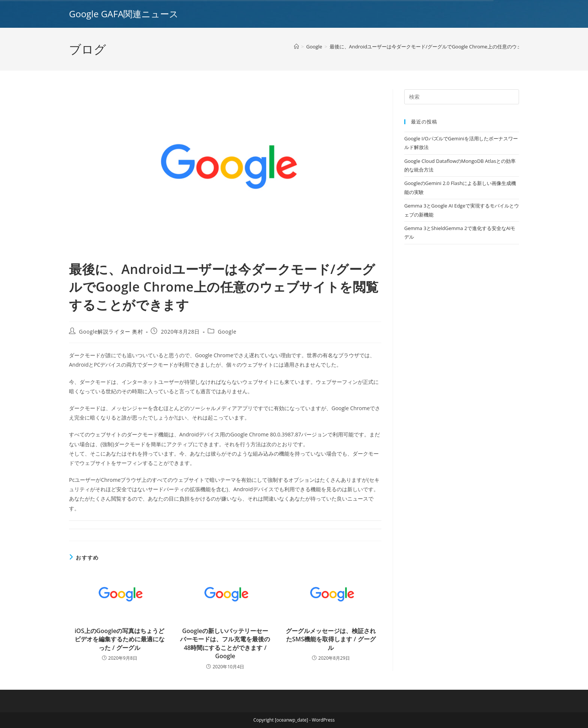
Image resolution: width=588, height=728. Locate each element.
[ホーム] (296, 47)
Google (227, 332)
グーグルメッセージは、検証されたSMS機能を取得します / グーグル (331, 639)
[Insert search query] (462, 97)
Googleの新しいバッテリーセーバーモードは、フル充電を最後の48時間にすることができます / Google (225, 643)
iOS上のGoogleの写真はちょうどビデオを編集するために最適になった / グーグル (120, 639)
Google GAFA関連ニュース (124, 14)
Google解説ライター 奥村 (111, 332)
